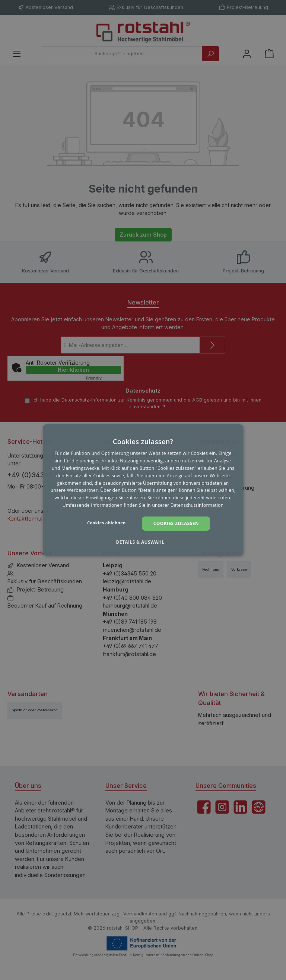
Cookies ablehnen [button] (107, 523)
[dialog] (143, 490)
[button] (143, 542)
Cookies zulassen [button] (176, 523)
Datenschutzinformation (197, 505)
